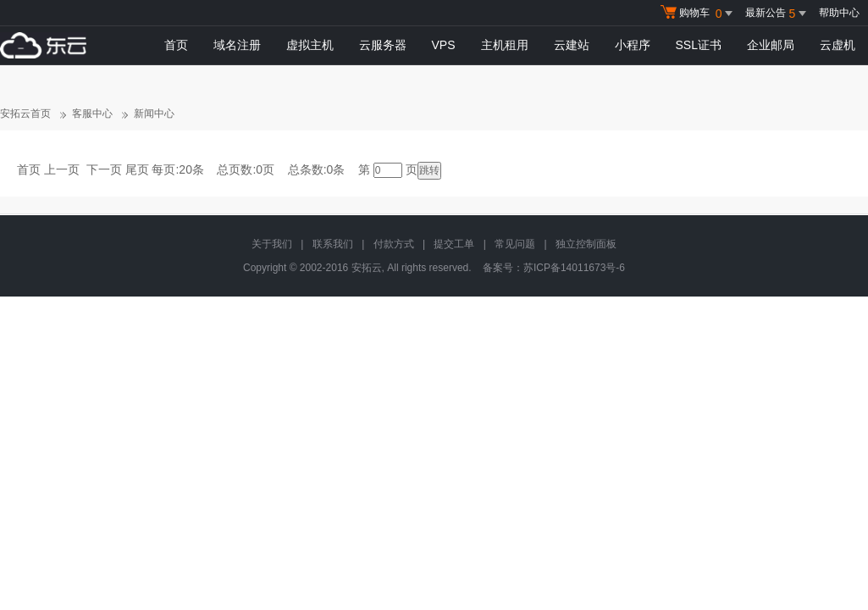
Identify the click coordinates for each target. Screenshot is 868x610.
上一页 (62, 169)
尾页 (137, 169)
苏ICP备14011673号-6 (574, 268)
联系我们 (333, 244)
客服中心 (92, 114)
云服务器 (383, 45)
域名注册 (237, 45)
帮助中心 (839, 13)
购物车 (699, 14)
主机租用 (505, 45)
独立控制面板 (586, 244)
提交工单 (454, 244)
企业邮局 (771, 45)
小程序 (633, 45)
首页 (176, 45)
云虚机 (838, 45)
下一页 (104, 169)
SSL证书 (699, 45)
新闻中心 (154, 114)
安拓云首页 (25, 114)
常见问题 (515, 244)
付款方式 (394, 244)
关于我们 (272, 244)
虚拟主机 (310, 45)
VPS (444, 45)
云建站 (572, 45)
